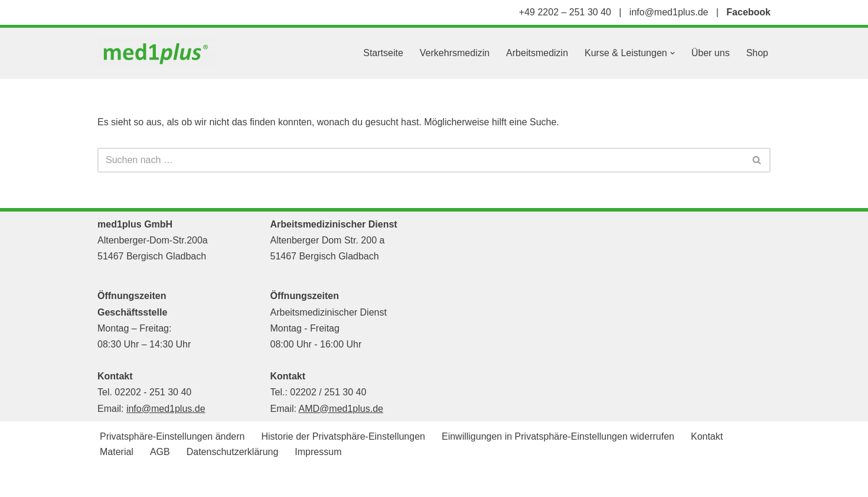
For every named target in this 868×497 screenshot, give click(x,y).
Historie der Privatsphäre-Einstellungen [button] (343, 436)
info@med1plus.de (669, 12)
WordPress (216, 482)
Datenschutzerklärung (233, 452)
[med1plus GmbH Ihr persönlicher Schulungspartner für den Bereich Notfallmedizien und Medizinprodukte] (159, 53)
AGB (160, 452)
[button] (673, 53)
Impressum (318, 452)
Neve (108, 482)
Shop (757, 53)
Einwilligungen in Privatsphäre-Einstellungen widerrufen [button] (558, 436)
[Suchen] (421, 160)
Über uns (711, 53)
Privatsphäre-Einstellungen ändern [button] (172, 436)
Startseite (383, 53)
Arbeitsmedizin (537, 53)
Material (117, 452)
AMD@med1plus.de (341, 409)
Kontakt (707, 436)
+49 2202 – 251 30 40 (565, 12)
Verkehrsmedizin (455, 53)
